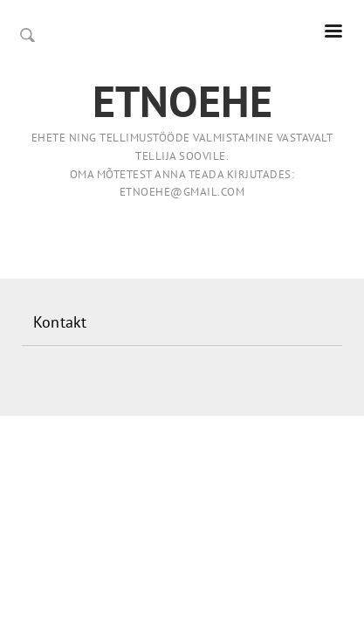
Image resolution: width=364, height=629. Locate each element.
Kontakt (60, 322)
